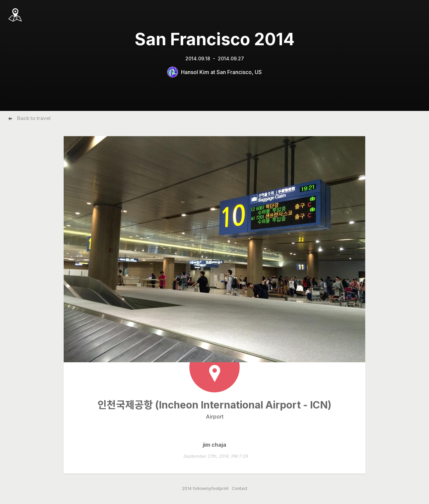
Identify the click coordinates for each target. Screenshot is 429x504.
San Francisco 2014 (215, 39)
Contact (240, 489)
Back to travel (34, 118)
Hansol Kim (195, 72)
